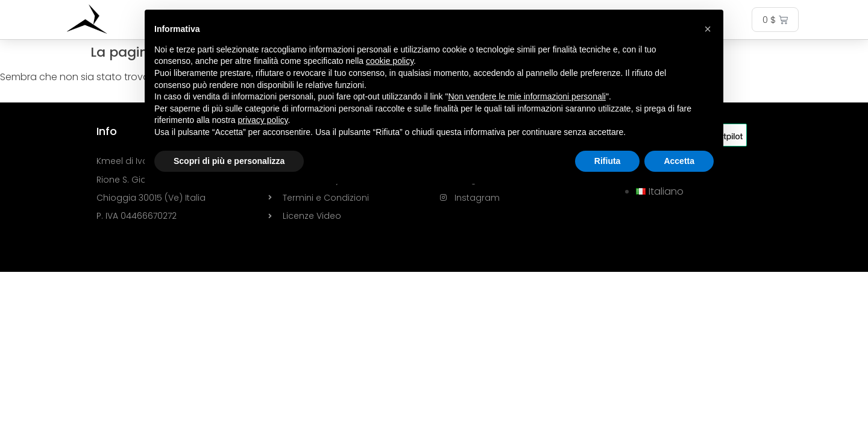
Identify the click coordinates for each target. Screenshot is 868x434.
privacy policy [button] (263, 120)
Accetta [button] (679, 161)
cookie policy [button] (390, 61)
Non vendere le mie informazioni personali (527, 96)
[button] (708, 29)
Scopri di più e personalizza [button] (229, 161)
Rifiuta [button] (608, 161)
